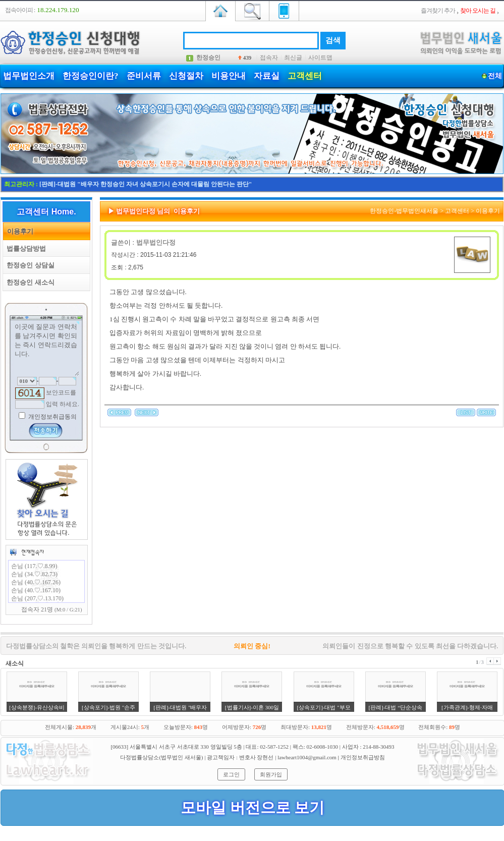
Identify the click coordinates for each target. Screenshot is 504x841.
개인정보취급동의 (52, 417)
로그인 (231, 774)
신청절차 (186, 76)
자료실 (267, 76)
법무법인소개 (29, 76)
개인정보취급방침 (363, 757)
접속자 (269, 58)
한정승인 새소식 (29, 282)
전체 (495, 76)
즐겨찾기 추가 (438, 11)
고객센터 (305, 76)
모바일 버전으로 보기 (253, 807)
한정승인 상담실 (29, 265)
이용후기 (18, 231)
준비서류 (144, 76)
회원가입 (271, 774)
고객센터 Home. (46, 212)
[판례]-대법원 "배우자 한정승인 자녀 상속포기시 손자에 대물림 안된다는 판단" (146, 184)
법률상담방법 (24, 248)
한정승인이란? (91, 76)
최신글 (293, 58)
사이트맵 (320, 58)
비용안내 (229, 76)
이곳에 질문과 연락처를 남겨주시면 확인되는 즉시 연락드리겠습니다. (46, 349)
